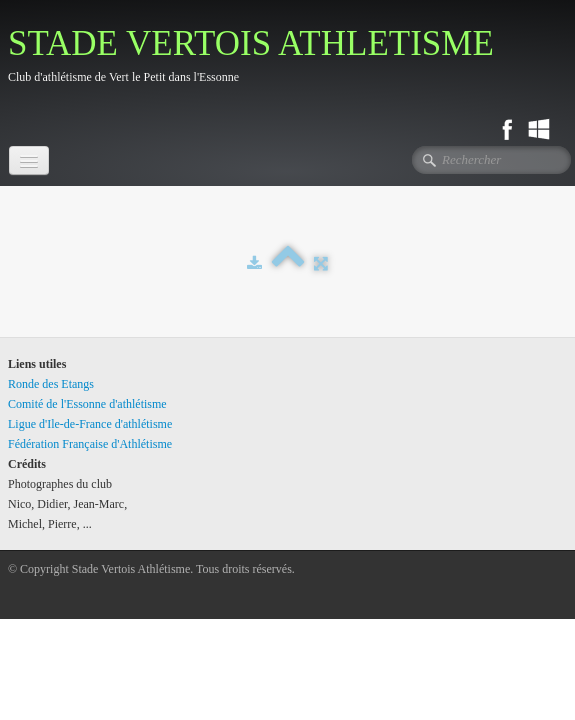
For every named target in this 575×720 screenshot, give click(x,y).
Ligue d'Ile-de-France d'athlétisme (90, 424)
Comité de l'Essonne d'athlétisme (87, 404)
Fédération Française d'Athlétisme (90, 444)
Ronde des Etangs (51, 384)
